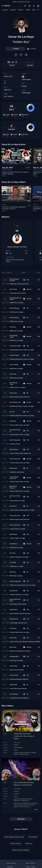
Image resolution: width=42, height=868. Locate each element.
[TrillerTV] (6, 6)
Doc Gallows (33, 837)
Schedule (13, 10)
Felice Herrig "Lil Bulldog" (21, 850)
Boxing (24, 86)
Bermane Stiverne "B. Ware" (21, 805)
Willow (28, 10)
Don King (16, 794)
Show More (21, 819)
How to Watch (11, 863)
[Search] (34, 6)
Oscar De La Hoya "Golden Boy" (22, 753)
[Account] (38, 6)
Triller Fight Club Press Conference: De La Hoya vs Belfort (24, 736)
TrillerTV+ (21, 10)
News (34, 10)
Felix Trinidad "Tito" (25, 807)
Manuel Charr (35, 803)
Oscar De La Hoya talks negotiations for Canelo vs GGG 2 (14, 208)
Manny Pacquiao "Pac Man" (17, 247)
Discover (5, 10)
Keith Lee (29, 843)
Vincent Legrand (15, 843)
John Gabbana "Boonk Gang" (14, 837)
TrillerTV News (31, 867)
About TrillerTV (31, 863)
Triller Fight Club (18, 747)
